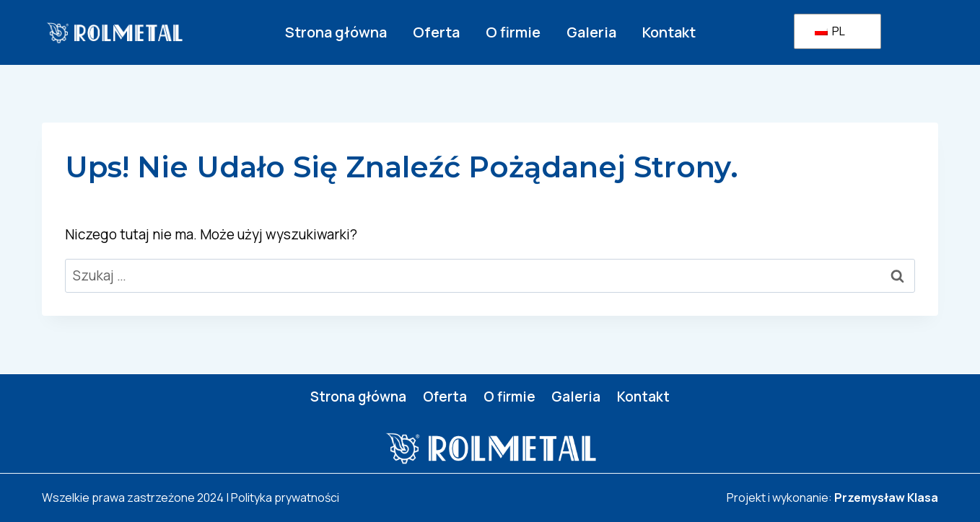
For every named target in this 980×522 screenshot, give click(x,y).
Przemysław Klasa (886, 497)
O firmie (513, 32)
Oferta (436, 32)
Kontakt (669, 32)
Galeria (591, 32)
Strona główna (336, 32)
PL (830, 31)
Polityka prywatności (285, 497)
